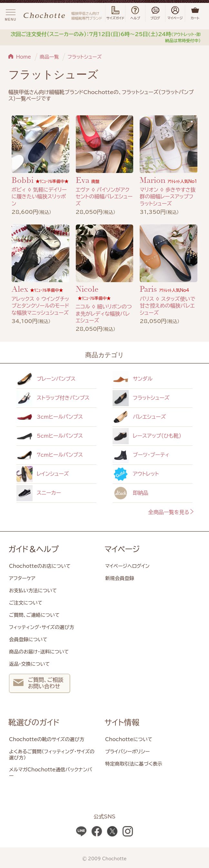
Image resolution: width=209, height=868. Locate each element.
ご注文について (26, 603)
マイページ (122, 549)
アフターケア (22, 578)
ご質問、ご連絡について (34, 615)
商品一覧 (49, 57)
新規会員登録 (120, 578)
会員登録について (28, 639)
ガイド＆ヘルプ (34, 549)
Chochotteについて (129, 739)
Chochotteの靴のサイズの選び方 (47, 739)
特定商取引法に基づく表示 (134, 764)
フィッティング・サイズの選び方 (42, 627)
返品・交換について (29, 664)
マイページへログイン (127, 566)
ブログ (155, 13)
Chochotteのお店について (40, 566)
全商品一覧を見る (171, 512)
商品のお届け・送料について (39, 652)
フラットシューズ (85, 57)
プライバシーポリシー (127, 752)
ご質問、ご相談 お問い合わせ (38, 684)
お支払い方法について (33, 591)
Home (24, 57)
